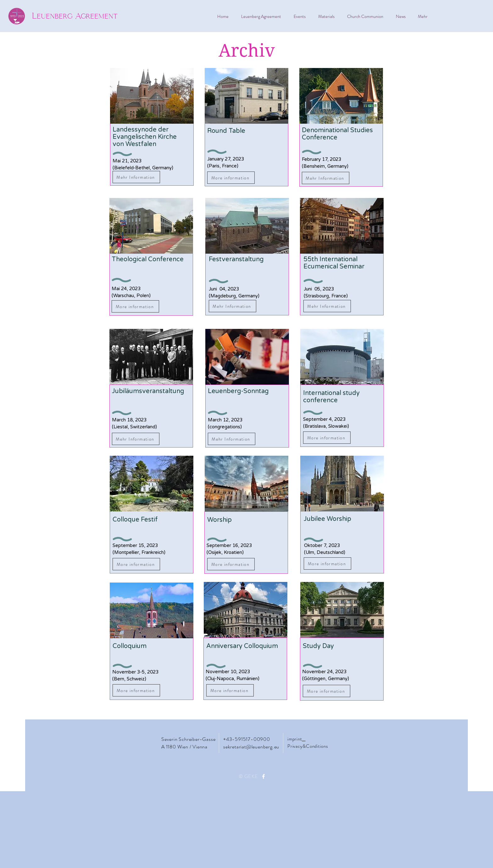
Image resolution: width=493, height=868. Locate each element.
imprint (295, 739)
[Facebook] (263, 776)
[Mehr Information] (136, 177)
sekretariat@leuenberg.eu (251, 747)
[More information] (135, 306)
